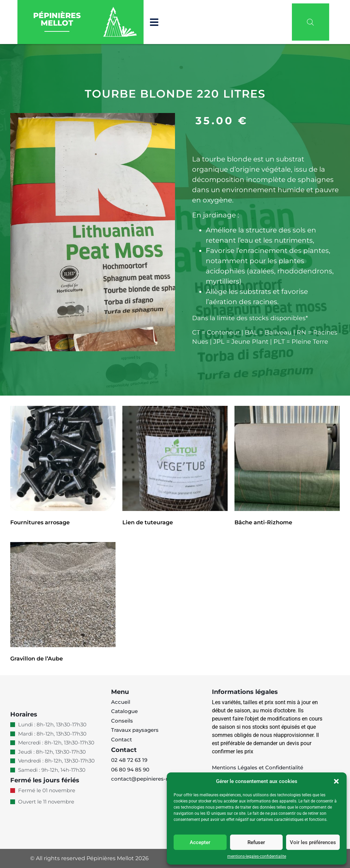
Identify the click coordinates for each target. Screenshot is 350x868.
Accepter (200, 842)
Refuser (256, 842)
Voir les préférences (313, 842)
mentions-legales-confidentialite (257, 856)
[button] (336, 781)
